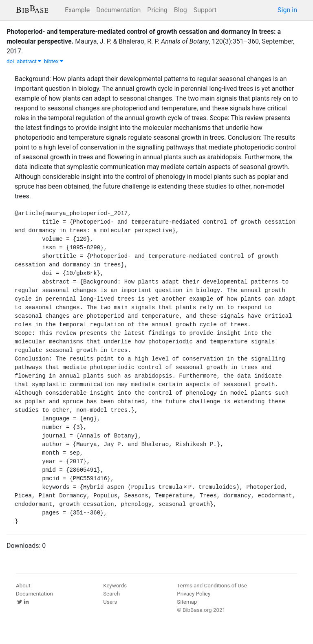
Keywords (115, 586)
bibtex (54, 61)
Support (205, 10)
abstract (29, 61)
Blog (181, 10)
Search (111, 594)
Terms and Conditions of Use (212, 586)
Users (110, 602)
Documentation (118, 10)
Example (77, 10)
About (23, 586)
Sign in (287, 10)
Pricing (157, 10)
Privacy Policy (194, 594)
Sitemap (187, 602)
